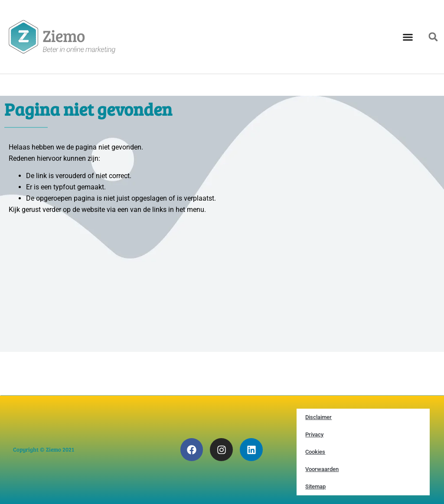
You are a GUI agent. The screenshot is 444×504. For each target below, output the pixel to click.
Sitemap (315, 486)
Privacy (314, 434)
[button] (408, 37)
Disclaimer (318, 417)
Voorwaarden (322, 469)
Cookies (315, 452)
